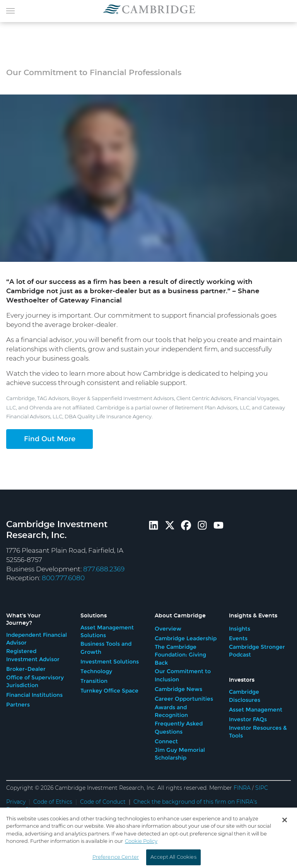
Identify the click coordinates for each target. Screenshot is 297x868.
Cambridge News (178, 689)
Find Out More (50, 439)
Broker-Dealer (26, 669)
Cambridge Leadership (186, 638)
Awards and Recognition (171, 711)
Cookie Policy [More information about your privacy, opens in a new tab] (141, 852)
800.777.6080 (63, 578)
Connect (166, 741)
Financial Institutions (34, 695)
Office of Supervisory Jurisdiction (35, 682)
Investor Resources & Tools (258, 732)
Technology (96, 671)
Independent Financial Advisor (37, 639)
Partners (18, 705)
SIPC (262, 788)
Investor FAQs (248, 719)
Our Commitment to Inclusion (183, 675)
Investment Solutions (110, 662)
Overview (168, 629)
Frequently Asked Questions (179, 728)
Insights (240, 629)
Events (238, 638)
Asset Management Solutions (107, 632)
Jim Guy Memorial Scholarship (180, 754)
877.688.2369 (104, 569)
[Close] (285, 830)
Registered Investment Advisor (33, 655)
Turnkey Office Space (109, 691)
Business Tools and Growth (106, 648)
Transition (94, 681)
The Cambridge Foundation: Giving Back (180, 655)
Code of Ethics (53, 802)
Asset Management (256, 710)
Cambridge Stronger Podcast (257, 651)
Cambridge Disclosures (245, 696)
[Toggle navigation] (10, 10)
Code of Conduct (103, 802)
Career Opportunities (184, 699)
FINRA (242, 788)
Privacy (16, 802)
